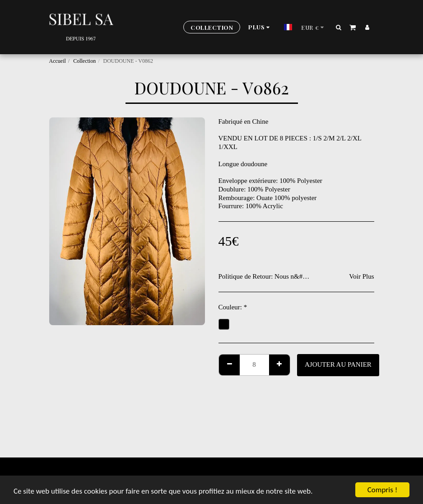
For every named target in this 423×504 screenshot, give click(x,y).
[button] (338, 27)
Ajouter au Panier (338, 364)
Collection (84, 61)
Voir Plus (361, 276)
